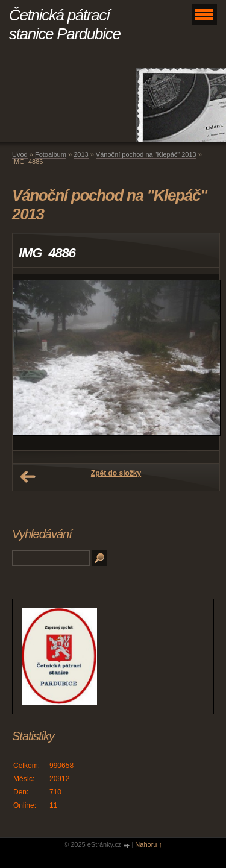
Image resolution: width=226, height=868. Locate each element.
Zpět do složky (116, 473)
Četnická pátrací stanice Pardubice (65, 24)
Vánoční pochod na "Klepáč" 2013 (146, 154)
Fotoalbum (51, 154)
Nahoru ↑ (149, 844)
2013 (81, 154)
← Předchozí (28, 477)
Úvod (20, 154)
